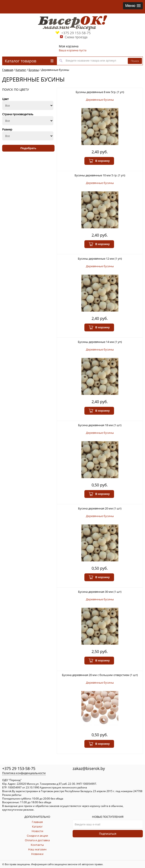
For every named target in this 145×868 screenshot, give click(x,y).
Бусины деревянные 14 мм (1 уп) (100, 342)
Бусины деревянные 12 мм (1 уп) (100, 259)
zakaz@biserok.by (89, 768)
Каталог (21, 70)
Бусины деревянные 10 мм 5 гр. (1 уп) (100, 175)
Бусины (34, 70)
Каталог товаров (29, 61)
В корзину (99, 161)
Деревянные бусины (55, 70)
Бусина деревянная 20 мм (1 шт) (100, 508)
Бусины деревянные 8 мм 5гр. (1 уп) (100, 92)
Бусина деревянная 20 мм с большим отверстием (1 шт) (100, 675)
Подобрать (28, 148)
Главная (8, 70)
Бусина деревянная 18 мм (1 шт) (100, 425)
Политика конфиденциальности (24, 773)
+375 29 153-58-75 (76, 33)
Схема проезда (76, 37)
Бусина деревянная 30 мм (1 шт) (100, 592)
